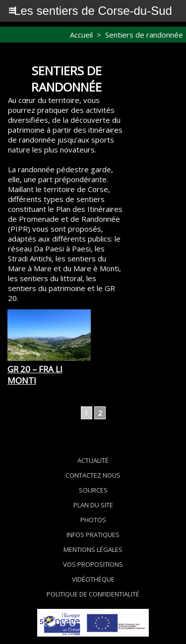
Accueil (81, 35)
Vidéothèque (93, 579)
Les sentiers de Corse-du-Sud (93, 11)
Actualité (93, 460)
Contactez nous (93, 475)
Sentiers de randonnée (144, 35)
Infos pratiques (93, 535)
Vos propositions (93, 564)
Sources (93, 490)
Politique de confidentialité (93, 594)
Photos (93, 520)
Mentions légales (93, 549)
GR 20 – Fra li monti (35, 375)
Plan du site (93, 505)
